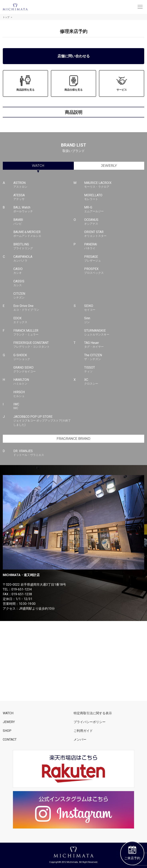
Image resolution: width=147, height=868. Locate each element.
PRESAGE (114, 259)
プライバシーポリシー (90, 722)
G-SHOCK (43, 357)
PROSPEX (114, 271)
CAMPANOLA (43, 259)
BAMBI (43, 222)
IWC (43, 406)
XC (114, 382)
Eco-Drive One (43, 308)
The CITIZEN (114, 357)
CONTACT (10, 740)
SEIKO (114, 308)
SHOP (7, 731)
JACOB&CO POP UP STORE (43, 421)
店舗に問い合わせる (74, 56)
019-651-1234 (22, 589)
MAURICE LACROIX (114, 185)
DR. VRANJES (43, 453)
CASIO (43, 271)
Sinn (114, 320)
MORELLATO (114, 197)
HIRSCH (43, 394)
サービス (122, 83)
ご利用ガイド (83, 731)
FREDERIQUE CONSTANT (43, 345)
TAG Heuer (114, 345)
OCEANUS (114, 222)
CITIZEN (43, 296)
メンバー (80, 740)
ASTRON (43, 185)
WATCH (38, 166)
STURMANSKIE (114, 333)
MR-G (114, 209)
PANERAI (114, 246)
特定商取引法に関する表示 (93, 713)
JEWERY (9, 722)
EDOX (43, 320)
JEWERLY (109, 166)
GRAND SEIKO (43, 370)
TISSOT (114, 370)
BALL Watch (43, 209)
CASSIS (43, 283)
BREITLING (43, 246)
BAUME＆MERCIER (43, 234)
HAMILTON (43, 382)
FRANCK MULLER (43, 333)
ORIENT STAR (114, 234)
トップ (6, 17)
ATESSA (43, 197)
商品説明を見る (25, 83)
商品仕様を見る (73, 83)
